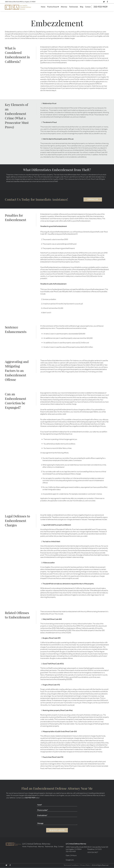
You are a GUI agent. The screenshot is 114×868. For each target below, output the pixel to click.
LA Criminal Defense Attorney (36, 844)
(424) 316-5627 (93, 852)
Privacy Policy (85, 865)
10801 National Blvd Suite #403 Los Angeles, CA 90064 (20, 2)
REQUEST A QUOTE (57, 830)
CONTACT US (93, 199)
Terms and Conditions (71, 865)
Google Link (70, 860)
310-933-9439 (100, 7)
